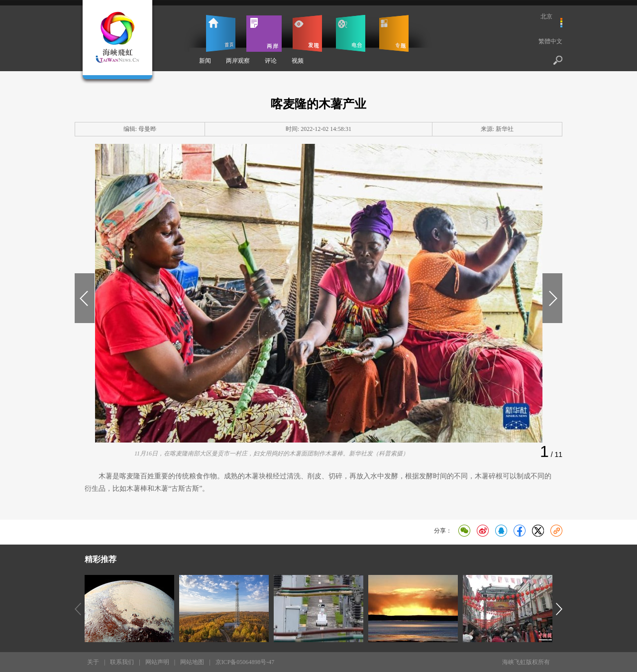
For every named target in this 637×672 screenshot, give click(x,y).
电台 (351, 33)
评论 (271, 61)
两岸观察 (238, 61)
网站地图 (192, 662)
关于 (93, 662)
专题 (394, 33)
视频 (298, 61)
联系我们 (122, 662)
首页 (221, 33)
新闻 (205, 61)
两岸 (264, 33)
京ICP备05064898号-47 (245, 662)
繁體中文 (550, 41)
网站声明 (157, 662)
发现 (307, 33)
